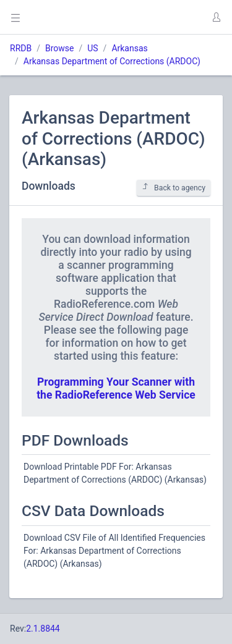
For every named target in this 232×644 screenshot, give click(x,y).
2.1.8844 (43, 629)
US (92, 48)
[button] (216, 17)
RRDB (21, 48)
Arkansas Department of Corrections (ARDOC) (112, 61)
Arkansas (129, 48)
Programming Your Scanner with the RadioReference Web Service (116, 388)
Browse (59, 48)
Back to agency (174, 188)
